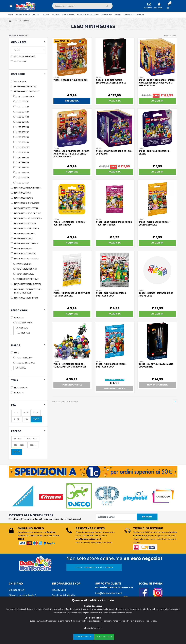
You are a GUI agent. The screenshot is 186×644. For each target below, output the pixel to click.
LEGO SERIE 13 (23, 112)
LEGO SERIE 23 (23, 163)
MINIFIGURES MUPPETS (24, 239)
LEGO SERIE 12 (23, 107)
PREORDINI (107, 15)
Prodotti (169, 36)
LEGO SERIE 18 (23, 137)
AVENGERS (23, 328)
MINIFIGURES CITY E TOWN (25, 87)
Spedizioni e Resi (61, 601)
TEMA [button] (15, 381)
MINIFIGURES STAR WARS (25, 254)
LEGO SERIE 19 (23, 142)
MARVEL (22, 368)
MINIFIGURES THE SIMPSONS (26, 298)
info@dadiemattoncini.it (109, 593)
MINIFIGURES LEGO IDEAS (25, 223)
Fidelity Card (59, 590)
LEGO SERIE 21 (23, 152)
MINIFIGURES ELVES (22, 193)
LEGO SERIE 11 (22, 102)
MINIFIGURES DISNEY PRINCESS (27, 188)
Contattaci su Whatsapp (112, 599)
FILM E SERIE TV (21, 388)
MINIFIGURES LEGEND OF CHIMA (28, 213)
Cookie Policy (16, 620)
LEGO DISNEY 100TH (25, 97)
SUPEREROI (19, 318)
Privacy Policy (16, 625)
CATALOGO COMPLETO (134, 15)
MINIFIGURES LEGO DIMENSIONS (28, 218)
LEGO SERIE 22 (23, 158)
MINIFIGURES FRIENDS (24, 198)
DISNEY (46, 15)
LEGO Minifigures (22, 21)
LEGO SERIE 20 (23, 147)
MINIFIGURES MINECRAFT (25, 233)
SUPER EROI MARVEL (25, 274)
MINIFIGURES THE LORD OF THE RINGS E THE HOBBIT (28, 291)
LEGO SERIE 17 (23, 132)
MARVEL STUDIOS (24, 264)
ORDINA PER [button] (19, 42)
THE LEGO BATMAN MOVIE (28, 279)
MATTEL (36, 15)
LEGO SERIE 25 (23, 173)
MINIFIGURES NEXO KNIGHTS (26, 244)
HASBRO (56, 15)
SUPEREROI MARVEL (25, 323)
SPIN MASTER (68, 15)
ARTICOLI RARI (20, 62)
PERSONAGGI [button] (19, 311)
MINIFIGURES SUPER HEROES (26, 259)
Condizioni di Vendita (64, 595)
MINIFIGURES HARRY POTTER (26, 208)
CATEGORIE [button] (18, 74)
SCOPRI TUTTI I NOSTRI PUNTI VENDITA (94, 567)
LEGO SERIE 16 (23, 127)
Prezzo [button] (16, 431)
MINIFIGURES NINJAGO (24, 249)
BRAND (118, 15)
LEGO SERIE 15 (23, 122)
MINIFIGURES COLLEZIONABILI (27, 92)
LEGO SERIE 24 (23, 168)
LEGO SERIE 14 (23, 117)
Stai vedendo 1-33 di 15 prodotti (65, 402)
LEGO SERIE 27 (23, 183)
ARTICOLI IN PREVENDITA (25, 57)
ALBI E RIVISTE (20, 82)
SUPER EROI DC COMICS (27, 269)
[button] (170, 6)
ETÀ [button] (13, 405)
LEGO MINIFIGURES (25, 358)
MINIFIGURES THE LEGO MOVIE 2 (28, 284)
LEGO (10, 15)
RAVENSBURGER (23, 15)
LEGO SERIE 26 (23, 178)
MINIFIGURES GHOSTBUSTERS (27, 203)
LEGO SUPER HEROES (26, 363)
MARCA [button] (16, 346)
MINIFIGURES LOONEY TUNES (27, 228)
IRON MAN (26, 333)
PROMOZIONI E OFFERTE (88, 15)
